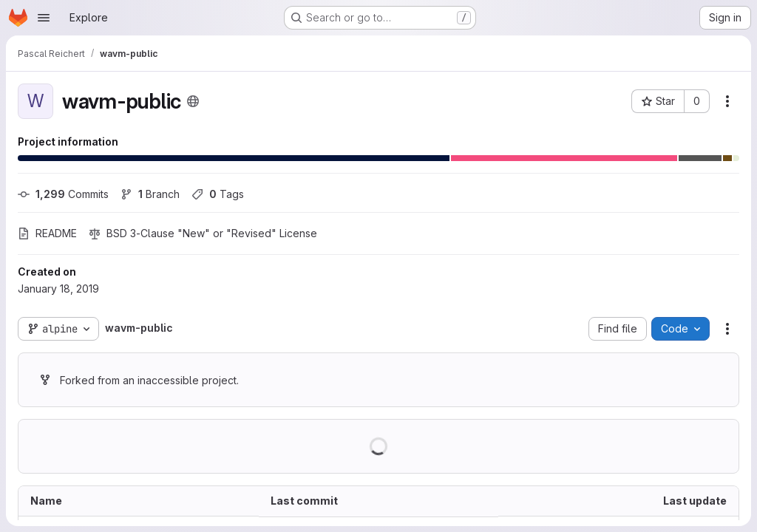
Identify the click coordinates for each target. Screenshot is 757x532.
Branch (150, 194)
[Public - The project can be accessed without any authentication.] (193, 101)
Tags (218, 194)
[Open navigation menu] (44, 18)
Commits (63, 194)
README (47, 233)
